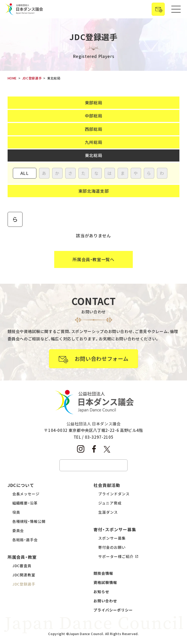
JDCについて (21, 485)
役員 (16, 512)
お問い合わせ (105, 601)
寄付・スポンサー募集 (115, 529)
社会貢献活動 (107, 485)
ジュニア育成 (110, 503)
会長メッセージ (26, 494)
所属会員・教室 (22, 557)
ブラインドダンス (114, 494)
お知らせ (101, 592)
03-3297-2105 (99, 437)
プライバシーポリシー (113, 610)
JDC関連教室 (24, 575)
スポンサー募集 (112, 538)
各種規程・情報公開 (29, 521)
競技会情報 (103, 573)
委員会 (18, 530)
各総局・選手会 (25, 540)
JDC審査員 (22, 566)
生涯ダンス (108, 512)
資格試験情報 (105, 582)
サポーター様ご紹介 (116, 556)
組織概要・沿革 (25, 503)
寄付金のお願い (112, 547)
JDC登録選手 (24, 584)
